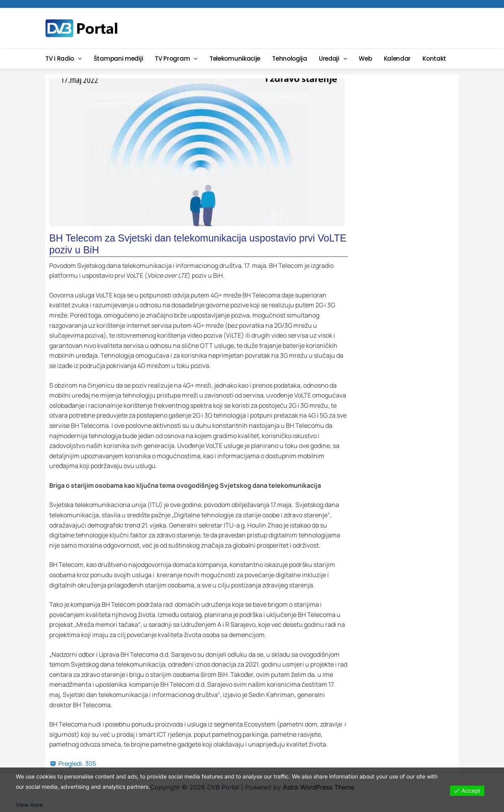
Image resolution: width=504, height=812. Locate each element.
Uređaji (329, 59)
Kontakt (434, 59)
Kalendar (397, 59)
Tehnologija (290, 59)
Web (365, 59)
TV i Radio (60, 59)
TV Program (172, 59)
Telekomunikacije (235, 59)
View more (29, 805)
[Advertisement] (313, 28)
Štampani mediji (119, 59)
